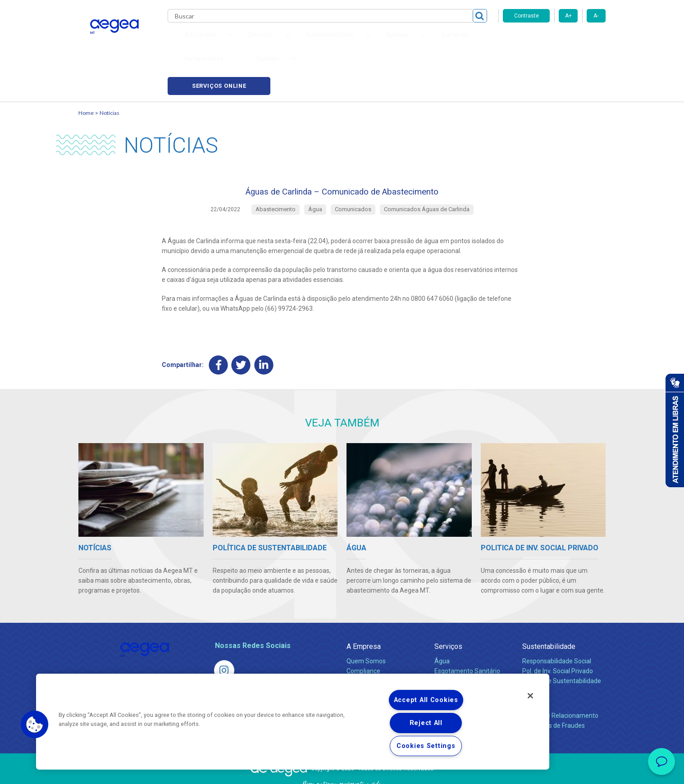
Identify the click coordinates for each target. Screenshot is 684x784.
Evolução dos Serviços (466, 654)
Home (86, 70)
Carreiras (378, 41)
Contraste (527, 16)
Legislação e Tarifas (463, 644)
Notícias (109, 70)
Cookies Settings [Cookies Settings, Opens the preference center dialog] (426, 746)
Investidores (364, 644)
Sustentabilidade (549, 610)
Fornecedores (426, 41)
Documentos (453, 664)
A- (596, 16)
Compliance (363, 634)
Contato (534, 664)
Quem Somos (366, 624)
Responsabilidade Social (557, 624)
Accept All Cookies (426, 700)
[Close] (530, 696)
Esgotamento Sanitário (467, 634)
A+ (568, 16)
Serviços (448, 610)
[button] (35, 725)
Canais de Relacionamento (560, 679)
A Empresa (364, 610)
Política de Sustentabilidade (562, 644)
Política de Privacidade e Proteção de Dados (342, 770)
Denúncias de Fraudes (554, 689)
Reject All (426, 723)
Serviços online (554, 41)
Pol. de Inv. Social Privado (558, 634)
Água (442, 624)
